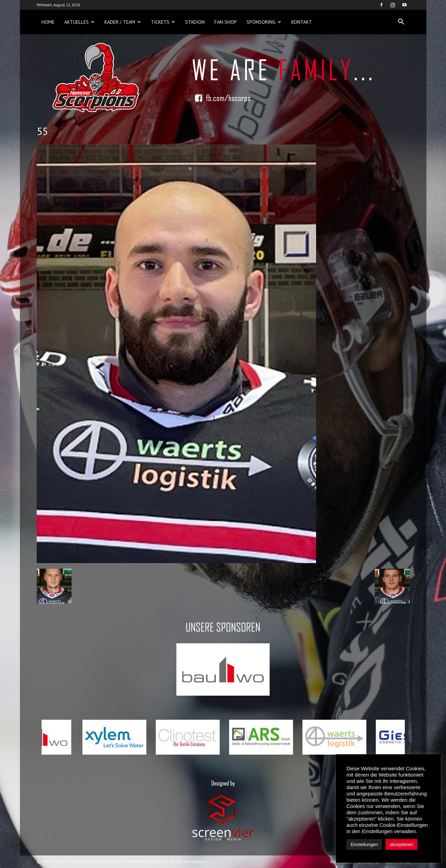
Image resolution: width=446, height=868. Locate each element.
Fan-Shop (226, 22)
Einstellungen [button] (364, 844)
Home (48, 22)
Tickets (163, 22)
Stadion (195, 22)
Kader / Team (123, 22)
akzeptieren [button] (401, 844)
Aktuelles (79, 22)
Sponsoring (264, 22)
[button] (401, 22)
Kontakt (302, 22)
